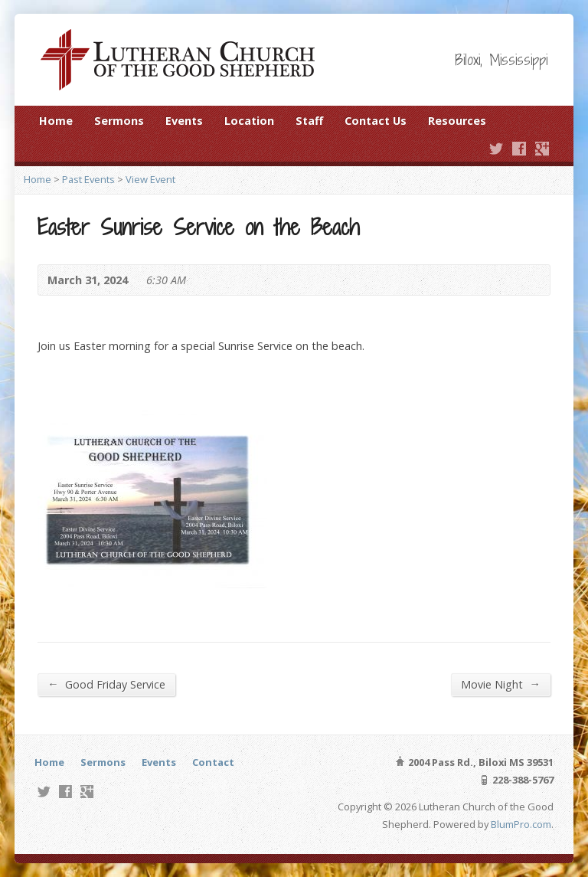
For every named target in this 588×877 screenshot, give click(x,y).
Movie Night (500, 684)
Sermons (119, 121)
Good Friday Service (106, 684)
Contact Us (376, 121)
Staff (309, 121)
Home (56, 121)
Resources (457, 121)
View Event (150, 179)
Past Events (88, 179)
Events (184, 121)
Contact (213, 762)
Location (249, 121)
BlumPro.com (521, 824)
